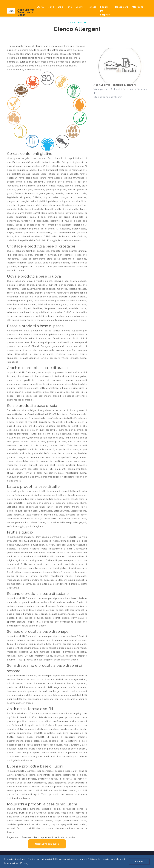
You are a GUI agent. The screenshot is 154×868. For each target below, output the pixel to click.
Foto (69, 7)
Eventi (79, 7)
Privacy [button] (25, 863)
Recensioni (122, 7)
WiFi (60, 7)
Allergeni (137, 7)
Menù (51, 7)
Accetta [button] (139, 862)
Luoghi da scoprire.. (106, 11)
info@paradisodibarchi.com (108, 98)
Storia (40, 7)
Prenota (92, 7)
